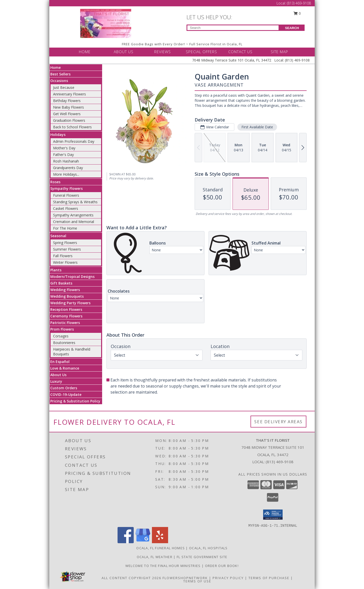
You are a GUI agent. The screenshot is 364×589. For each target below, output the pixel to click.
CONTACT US (240, 52)
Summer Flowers (67, 249)
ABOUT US (124, 52)
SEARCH (292, 28)
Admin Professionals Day (74, 141)
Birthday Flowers (67, 101)
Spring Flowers (65, 243)
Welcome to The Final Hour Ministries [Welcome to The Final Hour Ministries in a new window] (164, 566)
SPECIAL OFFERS (201, 52)
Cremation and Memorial (74, 222)
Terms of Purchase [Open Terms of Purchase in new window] (269, 578)
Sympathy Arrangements (73, 215)
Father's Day (63, 155)
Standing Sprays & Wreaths (75, 202)
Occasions (59, 81)
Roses (55, 182)
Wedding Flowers (65, 290)
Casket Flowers (66, 208)
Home (55, 67)
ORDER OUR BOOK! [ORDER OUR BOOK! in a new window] (222, 566)
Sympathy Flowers (66, 188)
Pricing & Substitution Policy (75, 401)
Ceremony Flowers (66, 316)
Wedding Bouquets (67, 296)
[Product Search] (233, 28)
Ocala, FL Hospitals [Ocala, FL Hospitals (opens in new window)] (208, 548)
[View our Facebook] (126, 542)
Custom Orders (64, 388)
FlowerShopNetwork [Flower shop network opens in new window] (185, 578)
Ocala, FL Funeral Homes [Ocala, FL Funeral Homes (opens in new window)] (161, 548)
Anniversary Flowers (70, 94)
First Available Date (257, 127)
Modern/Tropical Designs (72, 277)
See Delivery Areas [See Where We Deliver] (278, 422)
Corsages (61, 336)
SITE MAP (279, 52)
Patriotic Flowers (65, 323)
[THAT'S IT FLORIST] (106, 23)
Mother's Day (64, 148)
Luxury (56, 381)
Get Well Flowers (67, 114)
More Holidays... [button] (66, 174)
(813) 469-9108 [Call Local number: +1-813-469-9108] (299, 3)
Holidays (58, 135)
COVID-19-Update (66, 394)
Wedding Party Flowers (70, 303)
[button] (273, 515)
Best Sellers (60, 74)
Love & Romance (65, 368)
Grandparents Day (68, 168)
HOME (85, 52)
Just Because (64, 87)
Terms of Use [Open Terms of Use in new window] (197, 581)
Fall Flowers (63, 256)
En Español (60, 362)
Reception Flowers (66, 309)
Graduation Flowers (69, 120)
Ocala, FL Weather (155, 557)
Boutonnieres (64, 343)
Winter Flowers (65, 262)
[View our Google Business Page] (143, 542)
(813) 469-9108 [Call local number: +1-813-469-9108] (280, 462)
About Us (58, 375)
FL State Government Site (202, 557)
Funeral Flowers (66, 195)
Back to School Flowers (72, 127)
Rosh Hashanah (66, 161)
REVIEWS (163, 52)
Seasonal (58, 236)
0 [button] (297, 13)
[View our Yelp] (160, 542)
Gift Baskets (61, 283)
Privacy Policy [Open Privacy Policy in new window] (228, 578)
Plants (56, 270)
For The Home (65, 228)
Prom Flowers (62, 329)
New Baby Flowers (69, 107)
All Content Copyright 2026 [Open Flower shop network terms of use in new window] (131, 578)
